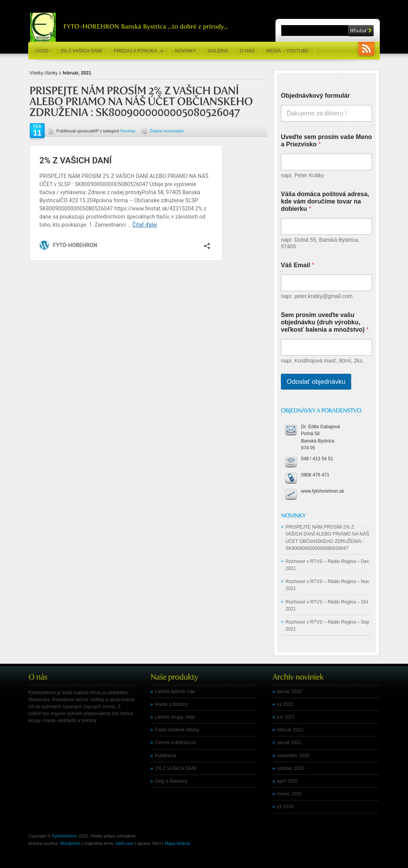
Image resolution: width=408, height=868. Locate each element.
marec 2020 (289, 794)
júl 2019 (285, 807)
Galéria (218, 51)
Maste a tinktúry (171, 704)
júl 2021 (285, 704)
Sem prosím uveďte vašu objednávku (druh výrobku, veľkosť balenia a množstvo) (325, 322)
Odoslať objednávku (316, 382)
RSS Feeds (366, 50)
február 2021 (290, 730)
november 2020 (293, 756)
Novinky (185, 51)
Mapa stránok (178, 843)
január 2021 (289, 743)
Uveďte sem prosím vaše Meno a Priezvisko (326, 141)
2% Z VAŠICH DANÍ (81, 51)
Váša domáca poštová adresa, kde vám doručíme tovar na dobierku (325, 201)
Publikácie (166, 756)
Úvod (42, 51)
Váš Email (297, 265)
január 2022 (289, 692)
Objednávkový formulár (315, 96)
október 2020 (291, 768)
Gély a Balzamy (171, 781)
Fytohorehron (64, 836)
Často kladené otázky (177, 730)
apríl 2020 (287, 781)
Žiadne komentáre (167, 131)
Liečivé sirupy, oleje (175, 717)
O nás (247, 51)
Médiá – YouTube (288, 51)
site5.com (125, 843)
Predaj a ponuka (139, 51)
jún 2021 (286, 717)
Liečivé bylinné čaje (175, 692)
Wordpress (71, 843)
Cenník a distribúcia (175, 743)
